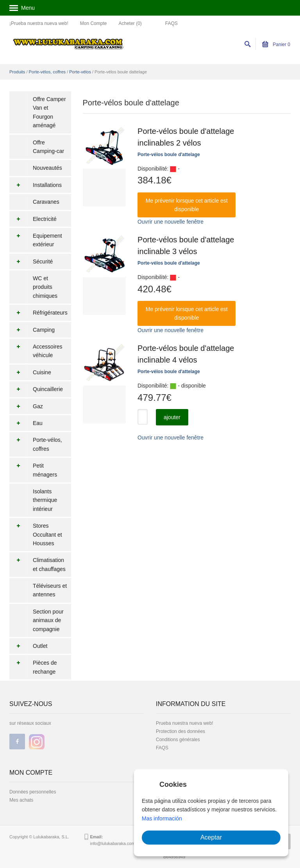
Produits (17, 72)
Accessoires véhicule (36, 351)
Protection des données (180, 731)
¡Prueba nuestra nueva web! (39, 23)
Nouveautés (47, 168)
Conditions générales (178, 740)
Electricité (33, 219)
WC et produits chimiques (45, 287)
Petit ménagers (33, 470)
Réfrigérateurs (38, 313)
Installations (36, 185)
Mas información (162, 818)
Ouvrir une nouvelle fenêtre (171, 222)
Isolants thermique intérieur (45, 500)
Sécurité (31, 261)
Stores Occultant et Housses (36, 534)
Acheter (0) (130, 23)
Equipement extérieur (36, 240)
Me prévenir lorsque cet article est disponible (187, 205)
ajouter (172, 417)
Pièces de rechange (33, 667)
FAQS (171, 23)
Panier (276, 44)
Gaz (26, 406)
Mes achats (21, 800)
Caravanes (46, 202)
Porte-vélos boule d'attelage (169, 155)
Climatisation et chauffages (37, 565)
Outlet (28, 646)
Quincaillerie (36, 389)
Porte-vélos (80, 72)
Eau (26, 423)
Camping (32, 330)
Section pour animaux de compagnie (48, 620)
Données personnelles (33, 792)
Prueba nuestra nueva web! (185, 723)
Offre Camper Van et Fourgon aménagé (49, 112)
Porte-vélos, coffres (47, 72)
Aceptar (211, 837)
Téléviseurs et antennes (50, 590)
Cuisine (30, 372)
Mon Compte (94, 23)
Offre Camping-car (48, 147)
